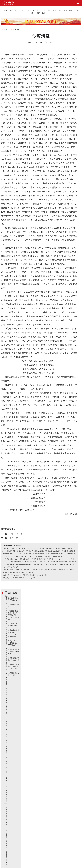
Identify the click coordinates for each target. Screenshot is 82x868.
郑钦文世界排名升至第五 (7, 813)
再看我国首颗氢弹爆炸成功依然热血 (14, 649)
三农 (48, 10)
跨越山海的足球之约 (7, 836)
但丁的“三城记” (16, 532)
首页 (4, 27)
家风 (66, 10)
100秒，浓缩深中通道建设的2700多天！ (13, 640)
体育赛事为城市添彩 (7, 633)
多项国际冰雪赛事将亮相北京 (7, 658)
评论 (7, 10)
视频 (75, 10)
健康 (57, 10)
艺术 (30, 10)
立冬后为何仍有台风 (7, 790)
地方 (70, 10)
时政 (3, 10)
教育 (39, 10)
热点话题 (6, 593)
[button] (79, 10)
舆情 (52, 10)
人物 (34, 10)
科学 (21, 10)
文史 (25, 10)
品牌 (61, 10)
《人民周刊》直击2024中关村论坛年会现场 (14, 664)
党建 (16, 10)
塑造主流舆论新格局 (7, 857)
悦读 (43, 10)
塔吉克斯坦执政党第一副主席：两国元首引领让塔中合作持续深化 (14, 612)
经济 (12, 10)
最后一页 (14, 536)
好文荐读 (11, 27)
